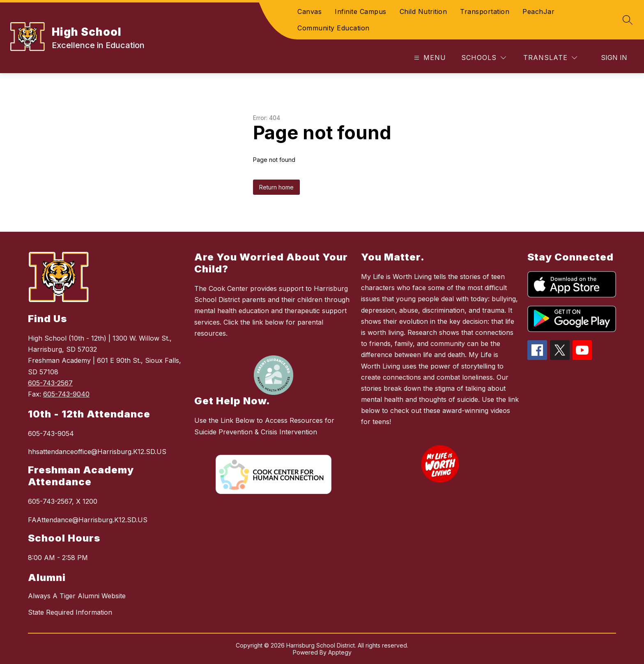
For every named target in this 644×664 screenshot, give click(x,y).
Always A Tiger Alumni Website (77, 596)
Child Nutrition (423, 12)
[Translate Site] (550, 58)
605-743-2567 (50, 383)
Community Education (333, 28)
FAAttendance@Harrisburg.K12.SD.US (88, 520)
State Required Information (70, 612)
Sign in (614, 58)
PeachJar (538, 12)
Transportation (485, 12)
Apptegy (340, 652)
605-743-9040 (66, 394)
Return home (276, 187)
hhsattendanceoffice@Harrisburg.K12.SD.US (97, 452)
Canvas (309, 12)
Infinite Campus (361, 12)
